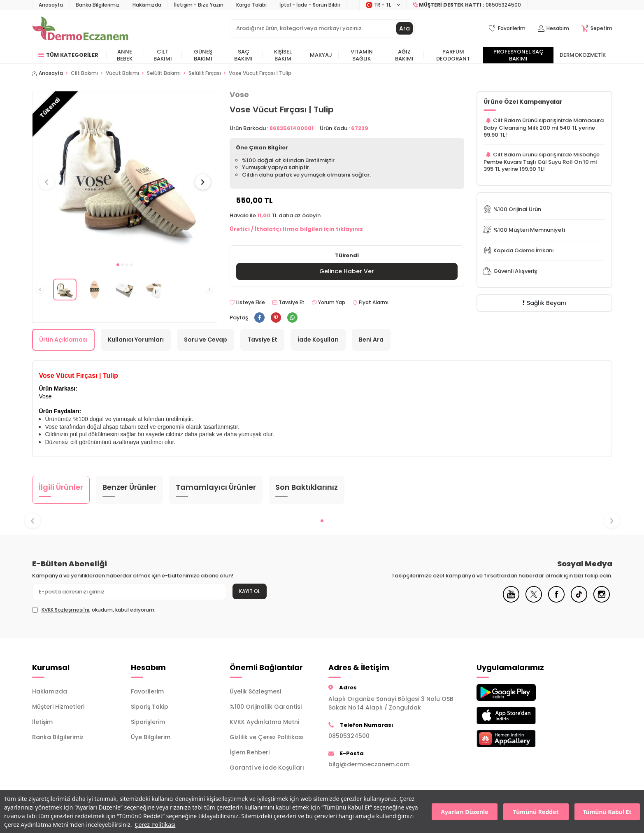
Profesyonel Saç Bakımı (518, 55)
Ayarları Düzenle (464, 812)
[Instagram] (602, 600)
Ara (405, 28)
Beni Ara (371, 340)
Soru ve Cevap (206, 340)
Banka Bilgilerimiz (98, 5)
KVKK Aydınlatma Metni (264, 722)
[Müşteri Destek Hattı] (467, 5)
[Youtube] (511, 600)
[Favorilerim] (507, 29)
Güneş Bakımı (203, 55)
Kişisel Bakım (283, 55)
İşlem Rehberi (250, 752)
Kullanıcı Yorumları (136, 340)
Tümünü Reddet (536, 812)
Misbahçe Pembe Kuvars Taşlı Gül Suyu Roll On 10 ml (542, 158)
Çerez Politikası (155, 825)
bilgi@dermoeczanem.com (369, 764)
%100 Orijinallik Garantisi (266, 707)
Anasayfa (51, 5)
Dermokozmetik (583, 55)
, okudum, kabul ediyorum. (94, 610)
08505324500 (349, 736)
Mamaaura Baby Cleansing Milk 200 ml (544, 124)
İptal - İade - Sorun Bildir (310, 5)
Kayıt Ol (250, 591)
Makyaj (321, 55)
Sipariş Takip (150, 707)
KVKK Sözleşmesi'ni (65, 610)
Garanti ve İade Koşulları (267, 768)
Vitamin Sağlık (362, 55)
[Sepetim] (597, 29)
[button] (118, 265)
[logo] (80, 28)
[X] (534, 600)
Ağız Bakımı (404, 55)
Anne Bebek (125, 55)
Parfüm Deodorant (453, 55)
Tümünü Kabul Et (607, 812)
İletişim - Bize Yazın (199, 5)
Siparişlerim (148, 722)
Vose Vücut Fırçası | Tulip (260, 73)
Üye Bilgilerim (151, 737)
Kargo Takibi (251, 5)
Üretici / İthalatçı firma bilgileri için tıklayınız (296, 229)
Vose (239, 95)
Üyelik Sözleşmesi (255, 691)
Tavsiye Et (288, 302)
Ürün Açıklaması (63, 340)
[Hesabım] (553, 29)
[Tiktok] (579, 600)
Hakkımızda (147, 5)
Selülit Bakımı (164, 73)
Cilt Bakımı (163, 55)
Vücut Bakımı (122, 73)
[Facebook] (556, 600)
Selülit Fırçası (205, 73)
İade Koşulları (318, 340)
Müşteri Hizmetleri (58, 707)
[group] (125, 174)
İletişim (42, 722)
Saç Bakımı (243, 55)
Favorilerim (147, 691)
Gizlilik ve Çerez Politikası (267, 737)
